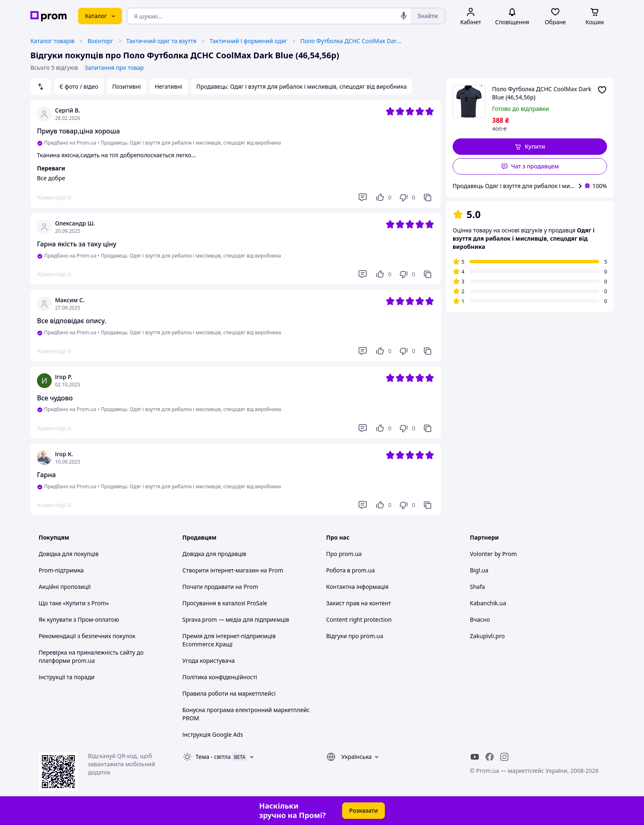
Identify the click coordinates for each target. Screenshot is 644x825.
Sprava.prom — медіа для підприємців (236, 619)
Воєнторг (100, 41)
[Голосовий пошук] (404, 16)
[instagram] (504, 757)
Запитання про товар (114, 68)
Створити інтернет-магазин (221, 570)
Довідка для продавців (214, 554)
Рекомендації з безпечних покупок (87, 636)
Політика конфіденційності (220, 677)
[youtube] (475, 757)
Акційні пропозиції (65, 587)
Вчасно (480, 619)
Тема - (213, 757)
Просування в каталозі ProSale (225, 603)
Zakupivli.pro (487, 636)
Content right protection (359, 619)
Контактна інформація (357, 587)
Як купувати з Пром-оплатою (79, 619)
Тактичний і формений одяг (248, 41)
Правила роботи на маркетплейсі (229, 693)
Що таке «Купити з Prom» (74, 603)
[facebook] (490, 757)
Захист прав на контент (359, 603)
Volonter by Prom (493, 554)
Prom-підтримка (61, 570)
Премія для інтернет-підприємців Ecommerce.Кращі (229, 640)
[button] (530, 147)
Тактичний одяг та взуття (162, 41)
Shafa (477, 587)
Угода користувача (209, 661)
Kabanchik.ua (488, 603)
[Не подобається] (407, 198)
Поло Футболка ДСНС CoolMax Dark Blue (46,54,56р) (352, 41)
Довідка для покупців (69, 554)
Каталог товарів (52, 41)
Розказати (363, 810)
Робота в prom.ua (351, 570)
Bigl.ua (479, 570)
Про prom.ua (344, 554)
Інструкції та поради (67, 677)
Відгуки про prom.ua (355, 636)
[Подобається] (383, 198)
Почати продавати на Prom (220, 587)
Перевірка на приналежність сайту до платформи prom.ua (91, 656)
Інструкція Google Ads (213, 734)
